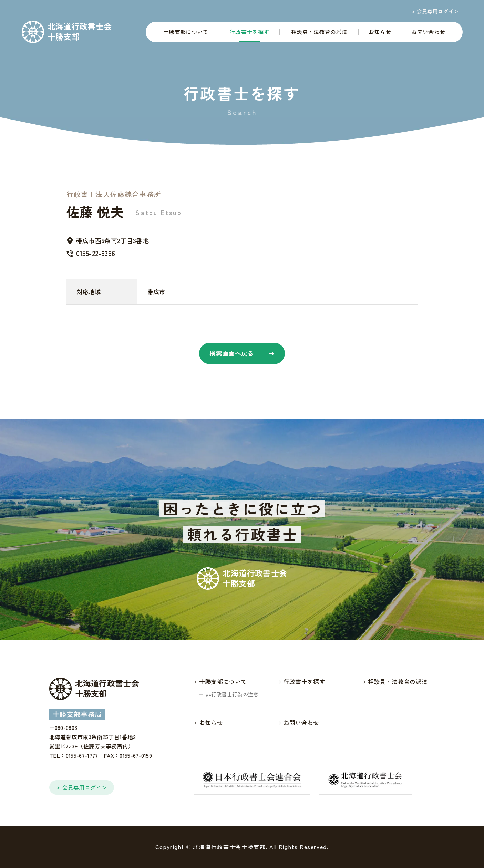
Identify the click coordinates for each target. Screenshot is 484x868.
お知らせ (380, 32)
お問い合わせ (428, 32)
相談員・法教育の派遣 (319, 32)
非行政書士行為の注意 (232, 694)
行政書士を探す (249, 32)
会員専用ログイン (438, 11)
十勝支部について (186, 32)
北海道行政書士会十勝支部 (80, 32)
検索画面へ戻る (232, 353)
